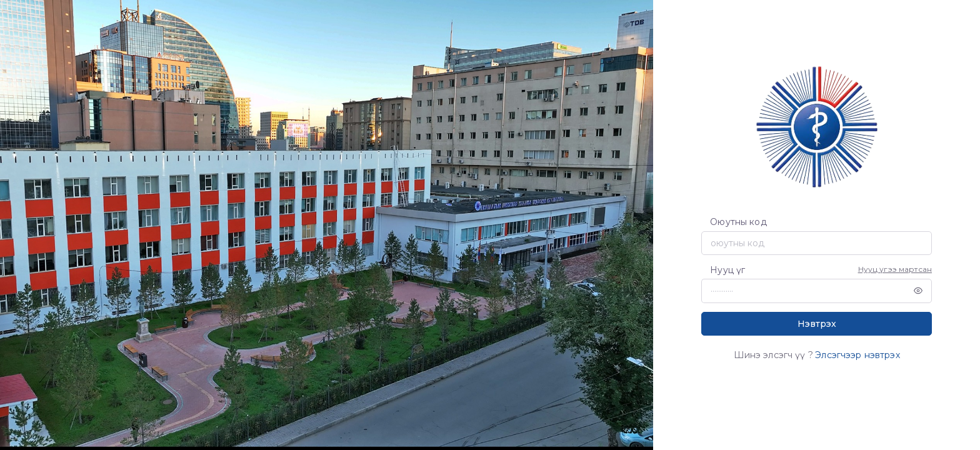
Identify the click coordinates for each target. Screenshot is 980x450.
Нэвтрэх (817, 324)
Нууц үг (727, 270)
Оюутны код (738, 222)
